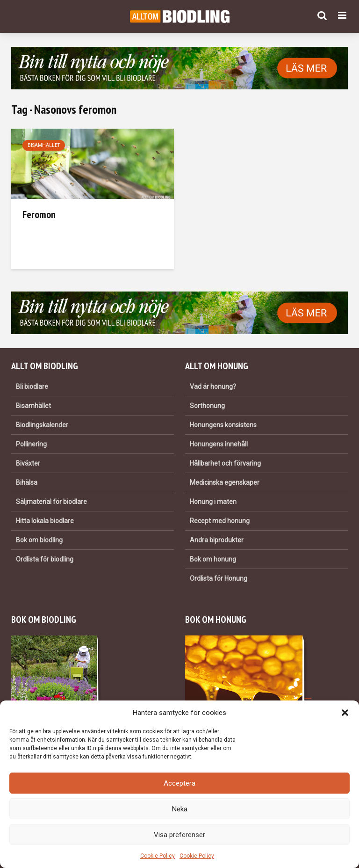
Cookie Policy (158, 856)
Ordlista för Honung (219, 578)
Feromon (39, 214)
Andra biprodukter (217, 540)
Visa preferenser (179, 835)
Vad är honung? (213, 387)
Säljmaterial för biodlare (51, 502)
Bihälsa (27, 482)
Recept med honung (220, 521)
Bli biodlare (32, 387)
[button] (345, 713)
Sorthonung (207, 406)
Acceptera (179, 783)
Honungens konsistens (223, 425)
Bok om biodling (39, 540)
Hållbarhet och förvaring (225, 463)
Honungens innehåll (219, 444)
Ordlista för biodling (45, 559)
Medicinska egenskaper (225, 482)
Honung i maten (213, 502)
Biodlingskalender (42, 425)
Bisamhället (44, 145)
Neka (180, 809)
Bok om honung (213, 559)
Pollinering (31, 444)
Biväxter (28, 463)
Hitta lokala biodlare (45, 521)
